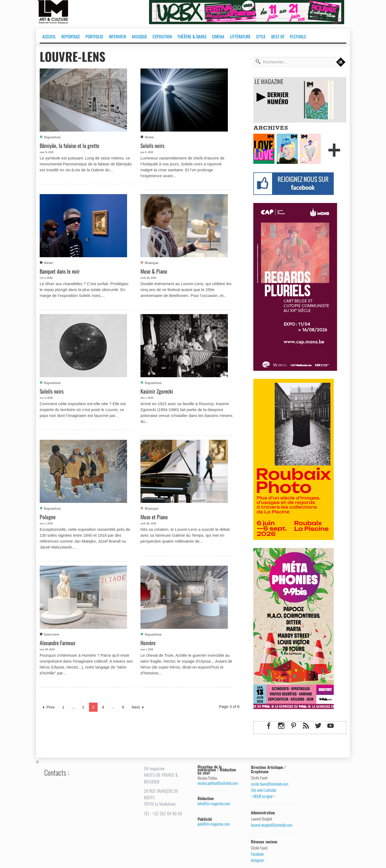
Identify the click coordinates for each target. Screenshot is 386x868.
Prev (49, 707)
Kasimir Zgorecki (157, 391)
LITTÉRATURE (240, 37)
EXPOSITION (162, 37)
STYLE (261, 37)
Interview (52, 635)
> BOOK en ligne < (263, 796)
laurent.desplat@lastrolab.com (271, 825)
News (149, 137)
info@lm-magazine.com (214, 803)
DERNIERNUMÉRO (278, 98)
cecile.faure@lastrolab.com (270, 784)
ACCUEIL (49, 37)
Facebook (257, 854)
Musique (152, 263)
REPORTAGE (71, 37)
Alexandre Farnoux (57, 643)
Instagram (258, 860)
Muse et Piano (154, 517)
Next (138, 707)
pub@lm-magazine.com (214, 824)
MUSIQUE (140, 37)
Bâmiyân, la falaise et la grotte (69, 146)
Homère (148, 643)
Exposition (52, 137)
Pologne (48, 517)
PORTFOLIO (94, 37)
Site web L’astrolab (263, 790)
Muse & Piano (154, 271)
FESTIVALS (298, 37)
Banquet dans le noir (60, 271)
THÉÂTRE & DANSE (192, 37)
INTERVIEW (118, 37)
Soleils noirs (152, 146)
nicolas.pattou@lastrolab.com (218, 783)
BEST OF (278, 37)
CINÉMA (218, 37)
